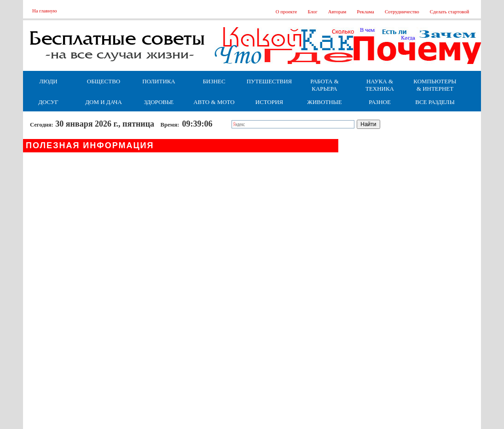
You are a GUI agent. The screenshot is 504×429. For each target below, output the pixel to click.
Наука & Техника (380, 85)
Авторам (337, 12)
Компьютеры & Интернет (435, 85)
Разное (380, 102)
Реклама (365, 12)
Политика (159, 81)
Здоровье (159, 102)
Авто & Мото (214, 102)
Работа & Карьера (324, 85)
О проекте (287, 12)
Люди (48, 81)
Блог (312, 12)
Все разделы (435, 102)
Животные (324, 102)
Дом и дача (104, 102)
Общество (104, 81)
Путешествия (269, 81)
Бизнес (214, 81)
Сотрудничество (402, 12)
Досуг (48, 102)
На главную (45, 11)
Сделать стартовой (450, 12)
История (269, 102)
